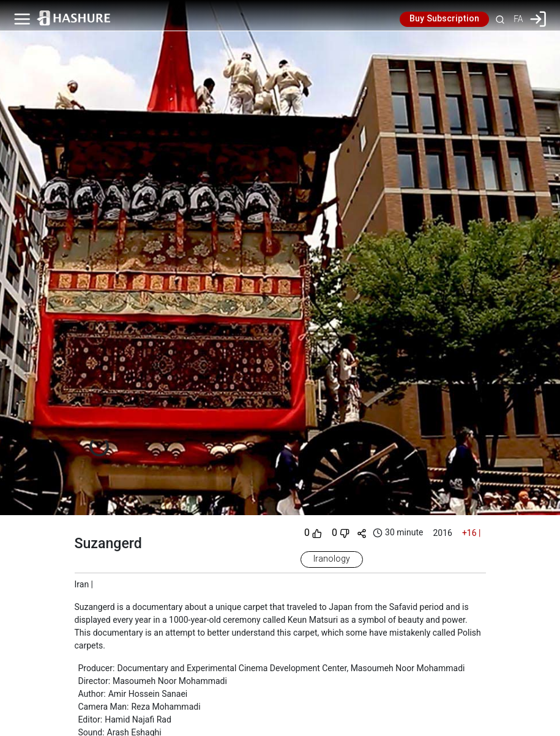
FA (518, 19)
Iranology (332, 559)
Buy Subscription (444, 19)
